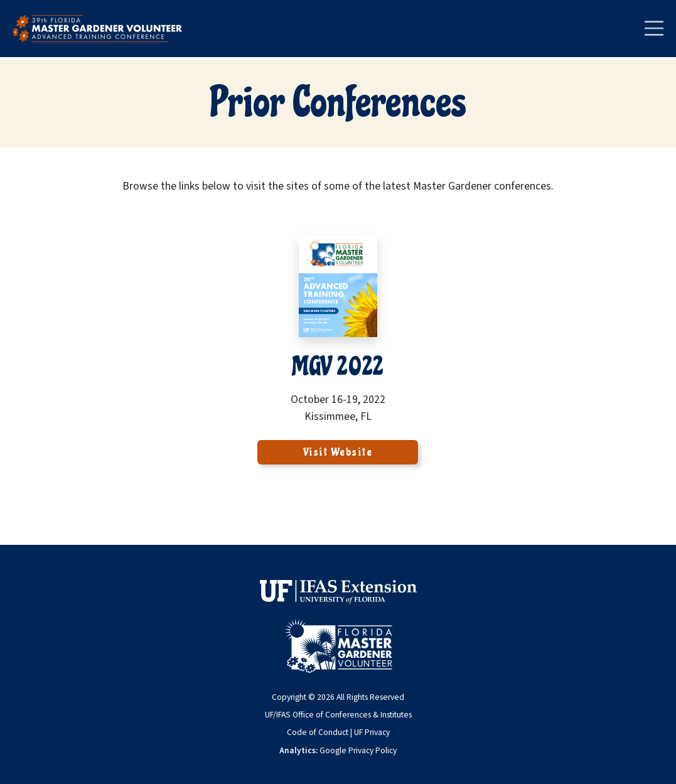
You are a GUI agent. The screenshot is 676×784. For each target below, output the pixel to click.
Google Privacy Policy (358, 750)
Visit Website (338, 452)
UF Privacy (372, 732)
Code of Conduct (318, 732)
